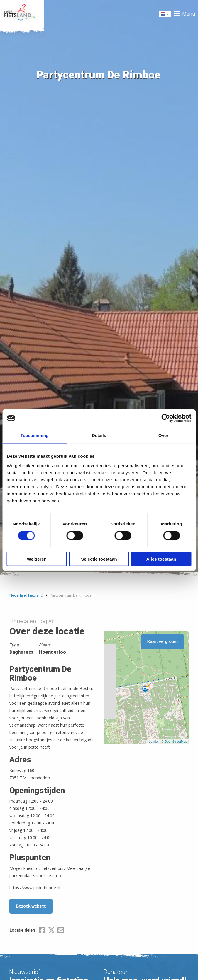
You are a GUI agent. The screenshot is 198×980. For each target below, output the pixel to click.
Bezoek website (31, 906)
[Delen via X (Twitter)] (51, 931)
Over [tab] (163, 435)
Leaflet (154, 742)
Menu (189, 14)
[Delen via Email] (61, 931)
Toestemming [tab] (35, 435)
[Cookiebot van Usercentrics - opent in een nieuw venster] (166, 418)
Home (22, 14)
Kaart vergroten (163, 641)
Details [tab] (99, 435)
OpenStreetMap (176, 742)
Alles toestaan (161, 559)
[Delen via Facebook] (42, 931)
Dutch (165, 14)
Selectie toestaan (99, 559)
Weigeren (37, 559)
